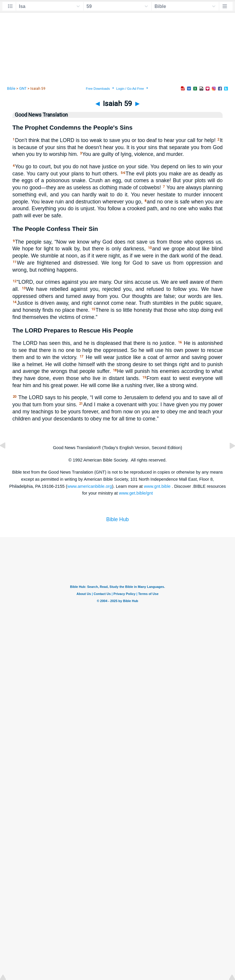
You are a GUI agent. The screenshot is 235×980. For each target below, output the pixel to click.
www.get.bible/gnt (136, 493)
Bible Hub (117, 519)
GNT (23, 89)
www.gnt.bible (157, 486)
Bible (11, 89)
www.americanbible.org (90, 486)
